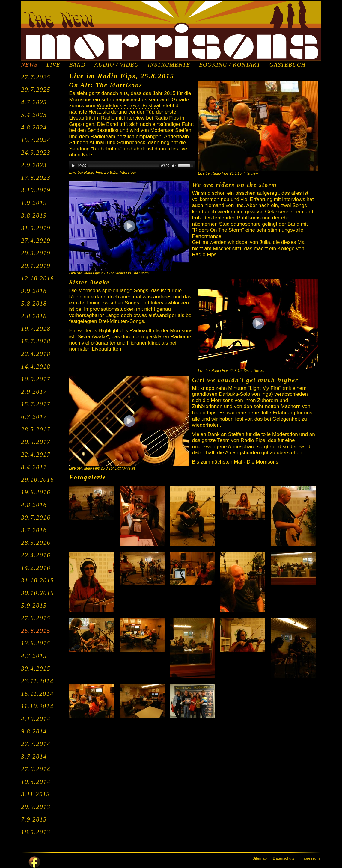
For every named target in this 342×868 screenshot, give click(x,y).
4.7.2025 (34, 102)
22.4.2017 (36, 455)
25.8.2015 (36, 631)
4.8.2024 (34, 127)
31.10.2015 (38, 580)
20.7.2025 (36, 90)
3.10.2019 (36, 190)
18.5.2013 (36, 832)
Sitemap (260, 858)
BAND (77, 65)
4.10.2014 (36, 719)
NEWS (30, 65)
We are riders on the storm (235, 185)
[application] (132, 166)
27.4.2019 (36, 241)
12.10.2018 (38, 278)
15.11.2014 (38, 694)
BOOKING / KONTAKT (230, 65)
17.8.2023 (36, 178)
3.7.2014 (34, 757)
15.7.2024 (36, 140)
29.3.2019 (36, 253)
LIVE (53, 65)
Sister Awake (89, 282)
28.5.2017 (36, 429)
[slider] (123, 166)
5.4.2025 (34, 115)
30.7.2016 (36, 517)
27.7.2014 (36, 744)
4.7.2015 (34, 656)
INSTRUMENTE (169, 65)
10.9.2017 (36, 379)
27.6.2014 (36, 769)
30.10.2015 (38, 593)
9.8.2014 (34, 731)
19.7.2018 (36, 329)
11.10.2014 (38, 706)
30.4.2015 (36, 668)
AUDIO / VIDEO (117, 65)
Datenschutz (284, 858)
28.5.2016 (36, 543)
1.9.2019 (34, 203)
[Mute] (174, 166)
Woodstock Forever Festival (129, 106)
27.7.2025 (36, 77)
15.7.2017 (36, 404)
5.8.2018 (34, 304)
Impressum (310, 858)
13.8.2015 (36, 643)
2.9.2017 (34, 392)
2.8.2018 (34, 316)
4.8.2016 (34, 505)
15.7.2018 (36, 341)
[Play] (73, 166)
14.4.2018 (36, 366)
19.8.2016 (36, 492)
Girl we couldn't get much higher (245, 380)
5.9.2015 (34, 606)
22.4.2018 (36, 354)
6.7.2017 (34, 417)
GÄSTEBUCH (288, 65)
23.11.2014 (38, 681)
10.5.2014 (36, 782)
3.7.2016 (34, 530)
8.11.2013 (36, 794)
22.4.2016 (36, 555)
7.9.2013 (34, 819)
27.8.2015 (36, 618)
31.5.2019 (36, 228)
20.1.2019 (36, 266)
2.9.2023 (34, 165)
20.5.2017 (36, 442)
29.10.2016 (38, 480)
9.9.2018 (34, 291)
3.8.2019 (34, 215)
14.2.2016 (36, 568)
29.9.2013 (36, 807)
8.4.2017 (34, 467)
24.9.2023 (36, 153)
